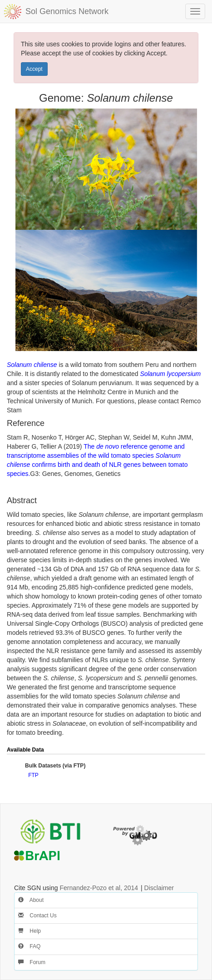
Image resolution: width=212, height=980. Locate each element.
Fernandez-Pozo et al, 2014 (99, 888)
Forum (32, 962)
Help (30, 931)
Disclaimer (159, 888)
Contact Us (37, 916)
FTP (33, 775)
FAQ (29, 946)
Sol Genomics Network (67, 11)
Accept (34, 69)
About (31, 900)
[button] (195, 750)
